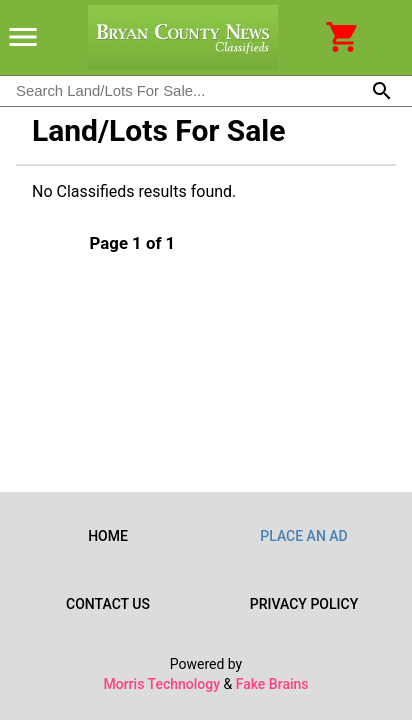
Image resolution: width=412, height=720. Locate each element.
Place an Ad (304, 536)
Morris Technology (161, 684)
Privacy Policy (304, 604)
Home (108, 536)
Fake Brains (272, 684)
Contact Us (108, 604)
